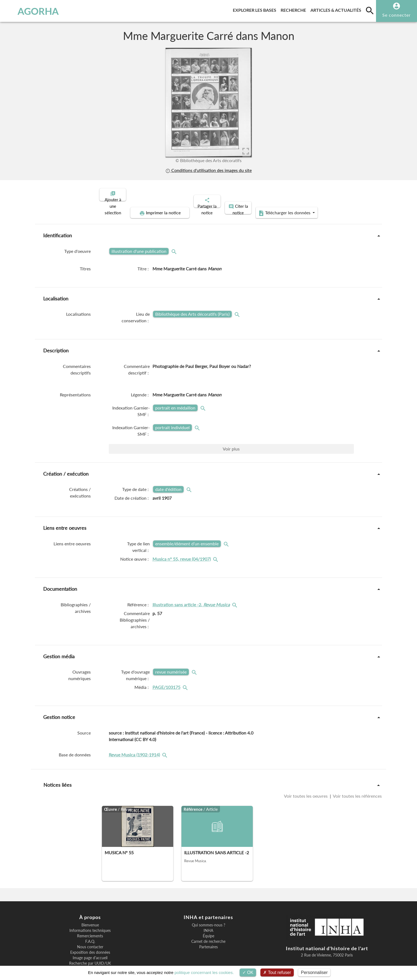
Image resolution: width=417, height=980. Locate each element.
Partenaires (208, 928)
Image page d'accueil (90, 939)
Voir (231, 430)
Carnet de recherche (208, 923)
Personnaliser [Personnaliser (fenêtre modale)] (314, 972)
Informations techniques (90, 912)
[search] (370, 10)
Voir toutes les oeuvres (306, 777)
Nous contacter (90, 928)
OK (248, 972)
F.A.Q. (90, 923)
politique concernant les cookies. (204, 972)
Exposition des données (90, 934)
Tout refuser (277, 972)
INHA (208, 912)
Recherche (294, 9)
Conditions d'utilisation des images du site (208, 170)
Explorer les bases (256, 9)
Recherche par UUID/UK (90, 944)
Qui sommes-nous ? (208, 906)
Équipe (208, 917)
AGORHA (33, 11)
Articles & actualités (337, 9)
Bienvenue (90, 906)
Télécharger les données (334, 194)
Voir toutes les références (357, 777)
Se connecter (397, 15)
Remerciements (90, 917)
